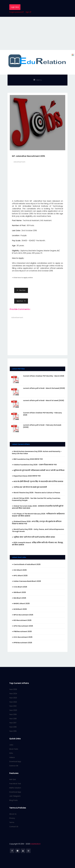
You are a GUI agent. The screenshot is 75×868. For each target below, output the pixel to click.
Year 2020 (13, 710)
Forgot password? (17, 12)
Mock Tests (14, 749)
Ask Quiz (13, 779)
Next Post (21, 301)
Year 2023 (13, 698)
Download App (15, 762)
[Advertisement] (37, 33)
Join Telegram (15, 796)
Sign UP (28, 12)
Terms (12, 822)
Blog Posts (13, 800)
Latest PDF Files (18, 369)
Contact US (14, 827)
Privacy (12, 818)
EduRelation (36, 844)
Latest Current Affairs (21, 444)
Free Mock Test (15, 784)
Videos (12, 757)
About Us (13, 814)
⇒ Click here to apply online (22, 278)
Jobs (11, 745)
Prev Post (21, 290)
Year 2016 (13, 727)
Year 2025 (13, 689)
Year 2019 (13, 714)
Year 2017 (13, 723)
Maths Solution (15, 788)
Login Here (15, 7)
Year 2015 (13, 731)
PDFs (11, 753)
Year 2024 (13, 694)
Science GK (14, 766)
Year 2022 (13, 702)
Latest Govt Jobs (19, 557)
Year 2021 (13, 706)
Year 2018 (13, 719)
